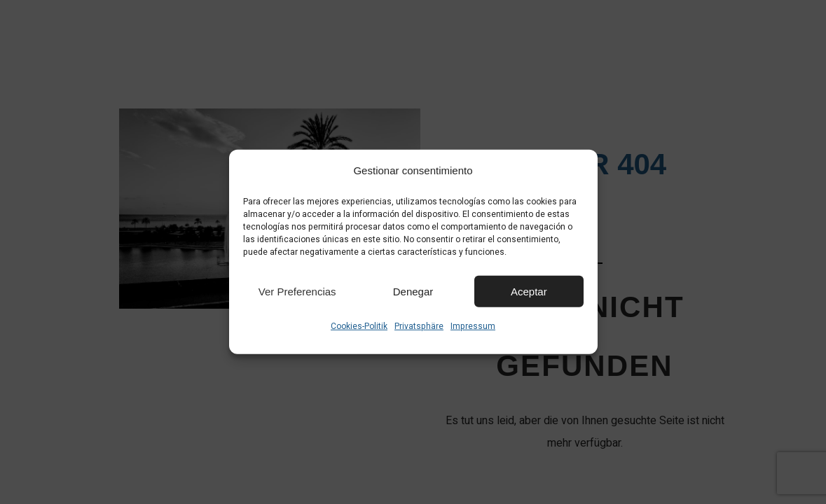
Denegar (413, 291)
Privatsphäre (419, 326)
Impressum (473, 326)
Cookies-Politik (359, 326)
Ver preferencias (297, 291)
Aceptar (529, 291)
